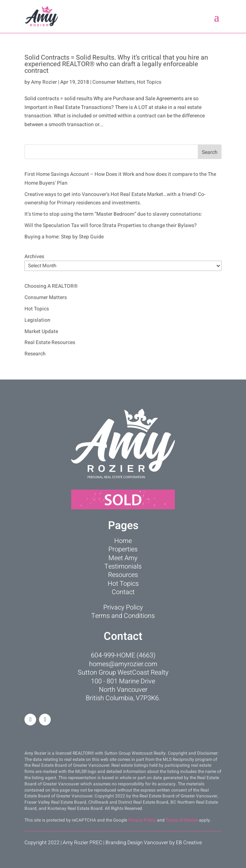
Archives (34, 256)
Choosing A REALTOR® (51, 286)
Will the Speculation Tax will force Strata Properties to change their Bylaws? (111, 225)
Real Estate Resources (50, 342)
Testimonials (123, 567)
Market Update (41, 331)
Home (123, 541)
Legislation (37, 320)
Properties (123, 549)
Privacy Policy (123, 607)
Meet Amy (123, 558)
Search (210, 152)
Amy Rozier (44, 82)
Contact (123, 592)
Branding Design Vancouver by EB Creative (154, 843)
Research (35, 354)
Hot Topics (149, 82)
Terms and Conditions (123, 616)
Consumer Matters (114, 82)
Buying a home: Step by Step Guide (64, 237)
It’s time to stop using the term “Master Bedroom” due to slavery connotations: (113, 214)
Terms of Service (182, 820)
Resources (123, 575)
